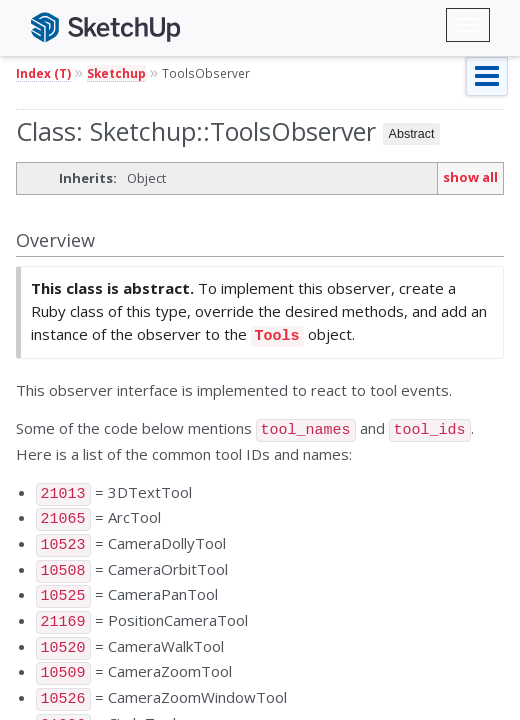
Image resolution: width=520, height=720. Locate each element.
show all (470, 177)
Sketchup (116, 73)
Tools (277, 334)
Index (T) (43, 73)
